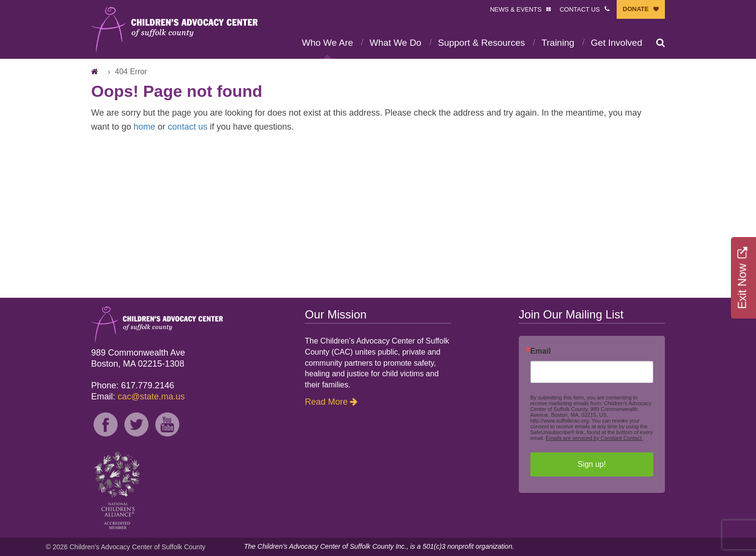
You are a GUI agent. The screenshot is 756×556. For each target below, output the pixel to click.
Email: (138, 397)
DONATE (636, 9)
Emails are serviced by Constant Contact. (594, 438)
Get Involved (616, 43)
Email (541, 351)
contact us (188, 127)
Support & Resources (481, 43)
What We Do (396, 43)
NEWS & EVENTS (516, 9)
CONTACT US (580, 9)
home (144, 127)
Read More (326, 402)
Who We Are (327, 43)
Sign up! (592, 464)
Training (558, 43)
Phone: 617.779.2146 (133, 385)
